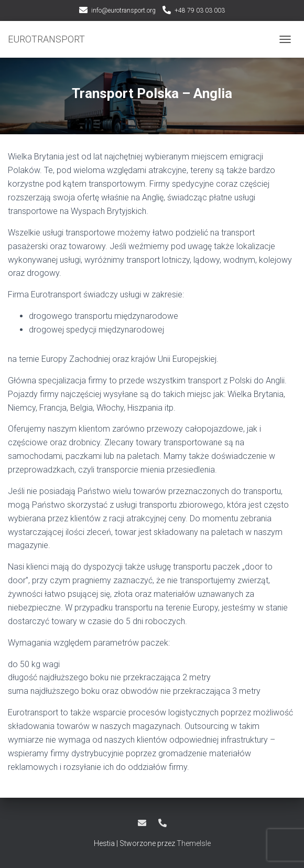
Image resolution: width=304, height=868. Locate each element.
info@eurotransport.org (123, 10)
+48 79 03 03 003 (200, 10)
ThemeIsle (194, 843)
